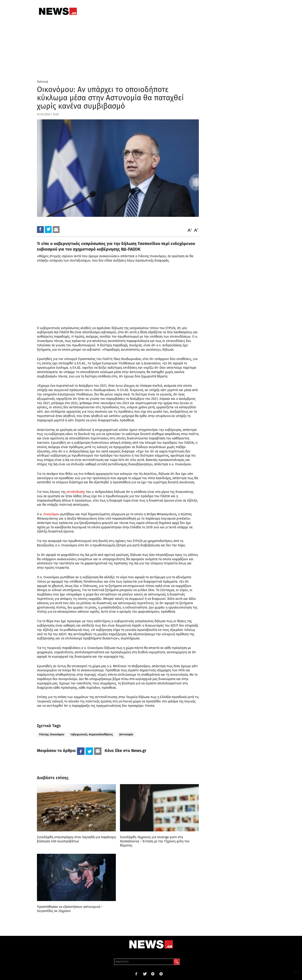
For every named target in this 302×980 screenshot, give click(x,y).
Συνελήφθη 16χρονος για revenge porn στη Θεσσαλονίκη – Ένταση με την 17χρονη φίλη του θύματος (155, 841)
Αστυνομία (126, 734)
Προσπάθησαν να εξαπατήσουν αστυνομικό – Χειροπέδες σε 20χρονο (70, 909)
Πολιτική (42, 82)
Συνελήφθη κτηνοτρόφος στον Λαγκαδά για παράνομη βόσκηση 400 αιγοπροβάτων (76, 839)
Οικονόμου (51, 514)
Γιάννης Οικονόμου (52, 734)
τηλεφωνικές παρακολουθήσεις (92, 734)
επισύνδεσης (76, 492)
